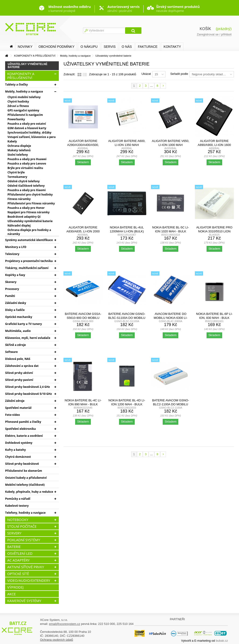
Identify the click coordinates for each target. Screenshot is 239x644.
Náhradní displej (19, 226)
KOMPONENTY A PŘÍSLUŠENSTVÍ (21, 76)
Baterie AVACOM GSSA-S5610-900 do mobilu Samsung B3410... (83, 318)
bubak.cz (222, 641)
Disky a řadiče (15, 310)
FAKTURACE (148, 47)
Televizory (12, 254)
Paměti (10, 296)
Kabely (12, 141)
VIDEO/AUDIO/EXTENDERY (29, 580)
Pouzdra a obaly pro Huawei (27, 159)
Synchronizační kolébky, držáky (29, 133)
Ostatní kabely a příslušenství (26, 478)
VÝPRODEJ (16, 587)
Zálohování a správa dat (22, 366)
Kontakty (172, 47)
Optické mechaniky (19, 317)
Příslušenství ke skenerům (24, 471)
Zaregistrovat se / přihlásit (214, 34)
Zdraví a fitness (18, 106)
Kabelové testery (17, 506)
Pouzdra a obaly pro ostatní (27, 124)
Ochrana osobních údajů (56, 640)
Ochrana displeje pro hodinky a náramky (29, 232)
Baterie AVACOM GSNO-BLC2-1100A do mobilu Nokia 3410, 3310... (171, 404)
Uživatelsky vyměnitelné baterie (30, 221)
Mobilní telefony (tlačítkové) (25, 485)
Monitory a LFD (16, 247)
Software (11, 352)
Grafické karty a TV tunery (23, 324)
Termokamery (17, 177)
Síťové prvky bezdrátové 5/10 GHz (28, 394)
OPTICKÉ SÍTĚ (18, 574)
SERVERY (14, 533)
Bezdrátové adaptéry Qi (24, 217)
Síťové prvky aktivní (19, 373)
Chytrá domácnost (18, 457)
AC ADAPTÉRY (18, 560)
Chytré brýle (16, 172)
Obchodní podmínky (56, 47)
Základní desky (16, 303)
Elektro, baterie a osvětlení (24, 436)
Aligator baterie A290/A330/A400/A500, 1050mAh (83, 145)
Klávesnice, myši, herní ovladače (28, 338)
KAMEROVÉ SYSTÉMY (24, 601)
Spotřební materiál (18, 408)
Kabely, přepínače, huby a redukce (29, 492)
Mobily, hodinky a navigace (24, 91)
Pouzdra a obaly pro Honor (26, 208)
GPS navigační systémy (23, 110)
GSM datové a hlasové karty (27, 128)
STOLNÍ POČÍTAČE (22, 526)
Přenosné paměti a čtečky (23, 422)
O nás (127, 47)
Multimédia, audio (18, 331)
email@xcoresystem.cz (65, 624)
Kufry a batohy (15, 450)
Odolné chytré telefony (24, 181)
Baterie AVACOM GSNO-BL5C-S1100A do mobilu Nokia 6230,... (127, 318)
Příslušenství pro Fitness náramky (31, 203)
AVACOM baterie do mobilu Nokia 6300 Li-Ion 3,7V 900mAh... (170, 318)
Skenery (11, 282)
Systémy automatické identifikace (29, 240)
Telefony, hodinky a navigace (25, 513)
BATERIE (14, 547)
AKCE (11, 594)
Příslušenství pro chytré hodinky (30, 195)
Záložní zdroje (15, 401)
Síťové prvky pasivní (19, 380)
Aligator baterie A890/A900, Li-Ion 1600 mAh (214, 145)
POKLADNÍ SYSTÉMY (24, 540)
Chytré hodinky (18, 102)
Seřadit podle (179, 74)
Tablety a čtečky (16, 84)
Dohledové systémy (19, 443)
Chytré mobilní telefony (24, 97)
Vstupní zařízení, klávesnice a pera (32, 137)
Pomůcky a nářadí (18, 499)
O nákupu (89, 47)
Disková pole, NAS (18, 359)
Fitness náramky (19, 199)
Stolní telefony (18, 155)
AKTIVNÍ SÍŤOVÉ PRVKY (26, 567)
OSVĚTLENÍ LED (20, 553)
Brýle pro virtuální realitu (25, 168)
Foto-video (12, 415)
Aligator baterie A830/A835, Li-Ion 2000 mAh (83, 231)
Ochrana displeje (19, 146)
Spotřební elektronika (20, 429)
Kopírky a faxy (15, 275)
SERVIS (110, 47)
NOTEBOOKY (18, 520)
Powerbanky (16, 119)
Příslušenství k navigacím (25, 115)
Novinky (25, 47)
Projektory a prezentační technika (29, 261)
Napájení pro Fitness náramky (28, 212)
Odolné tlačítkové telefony (26, 186)
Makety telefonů (19, 150)
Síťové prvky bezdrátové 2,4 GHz (28, 387)
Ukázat (146, 74)
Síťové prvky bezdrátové (22, 464)
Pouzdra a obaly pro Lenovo (27, 164)
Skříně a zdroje (16, 345)
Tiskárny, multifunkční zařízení (27, 268)
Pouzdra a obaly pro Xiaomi (27, 190)
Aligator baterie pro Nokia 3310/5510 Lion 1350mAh (214, 231)
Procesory (12, 289)
